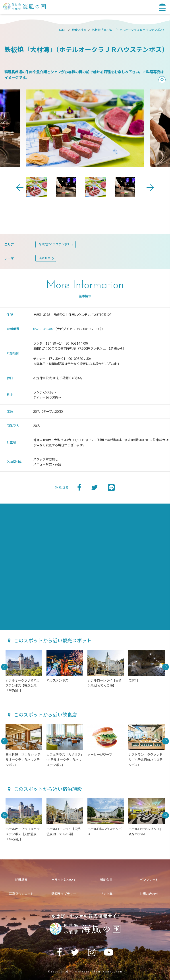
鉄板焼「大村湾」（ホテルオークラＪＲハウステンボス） (129, 30)
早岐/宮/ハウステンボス (54, 244)
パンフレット (149, 880)
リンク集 (106, 894)
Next (150, 188)
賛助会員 (106, 880)
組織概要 (21, 880)
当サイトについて (64, 880)
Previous (20, 188)
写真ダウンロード (21, 894)
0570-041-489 (43, 329)
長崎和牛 (45, 258)
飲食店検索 (79, 30)
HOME (62, 30)
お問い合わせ (149, 894)
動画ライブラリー (64, 894)
